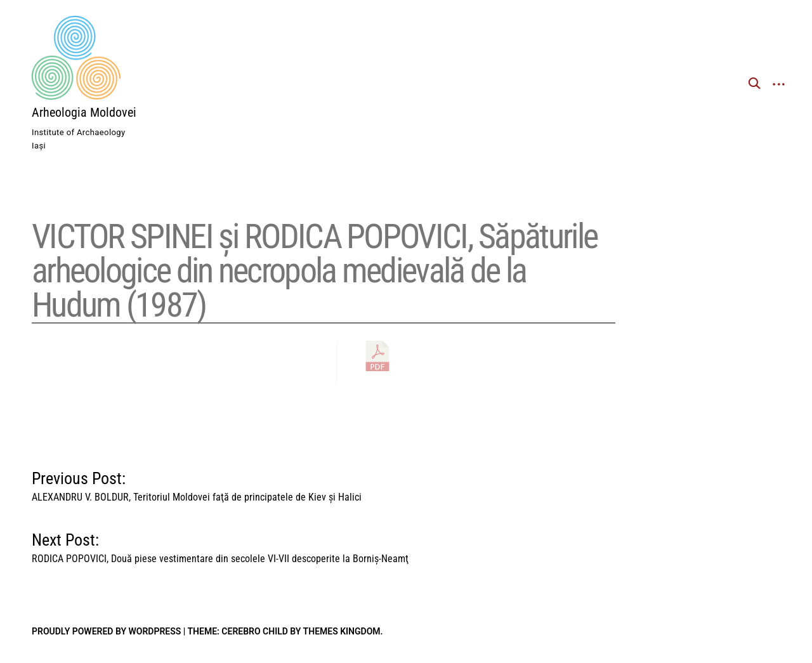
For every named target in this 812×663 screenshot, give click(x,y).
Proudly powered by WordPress (106, 631)
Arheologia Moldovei (84, 112)
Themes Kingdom (342, 631)
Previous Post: (197, 483)
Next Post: (220, 545)
